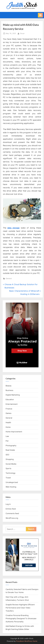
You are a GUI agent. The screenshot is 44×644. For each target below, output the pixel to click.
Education (10, 399)
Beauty (9, 386)
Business (9, 390)
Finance (9, 409)
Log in (8, 504)
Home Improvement (14, 432)
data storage (13, 228)
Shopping (10, 459)
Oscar (22, 33)
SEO (7, 455)
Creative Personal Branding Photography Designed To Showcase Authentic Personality (21, 618)
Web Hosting (11, 487)
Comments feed (12, 513)
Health (8, 422)
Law (7, 436)
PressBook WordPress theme (27, 641)
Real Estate (10, 450)
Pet (7, 441)
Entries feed (11, 509)
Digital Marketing (13, 395)
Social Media (11, 464)
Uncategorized (12, 482)
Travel (8, 478)
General (9, 278)
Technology (11, 473)
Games (9, 413)
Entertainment (12, 404)
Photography (11, 446)
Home (8, 427)
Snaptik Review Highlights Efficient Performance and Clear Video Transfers (20, 608)
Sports (8, 468)
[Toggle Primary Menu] (40, 15)
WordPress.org (12, 518)
